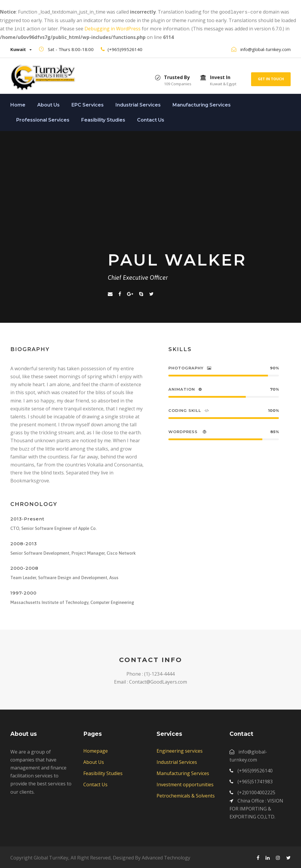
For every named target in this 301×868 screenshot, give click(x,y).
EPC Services (88, 104)
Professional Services (43, 119)
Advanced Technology (166, 856)
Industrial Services (138, 104)
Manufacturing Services (202, 104)
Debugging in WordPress (113, 28)
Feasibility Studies (103, 119)
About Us (48, 104)
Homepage (96, 750)
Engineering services (180, 750)
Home (18, 104)
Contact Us (151, 119)
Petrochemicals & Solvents (186, 795)
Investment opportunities (185, 783)
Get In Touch (271, 78)
